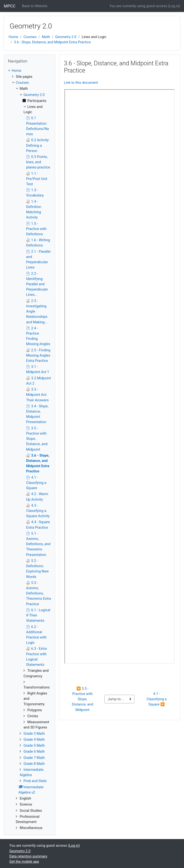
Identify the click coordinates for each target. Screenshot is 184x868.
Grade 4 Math (34, 739)
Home (13, 37)
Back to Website (35, 6)
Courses (30, 37)
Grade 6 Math (34, 751)
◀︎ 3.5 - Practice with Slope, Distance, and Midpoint (83, 699)
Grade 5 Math (34, 745)
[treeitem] (29, 71)
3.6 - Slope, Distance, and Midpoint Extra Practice (52, 42)
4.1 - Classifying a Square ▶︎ (157, 699)
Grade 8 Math (34, 764)
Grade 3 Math (34, 734)
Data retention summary (28, 856)
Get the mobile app (24, 862)
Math (46, 37)
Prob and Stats (35, 781)
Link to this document (81, 83)
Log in (174, 6)
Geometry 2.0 (66, 37)
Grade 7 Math (34, 758)
